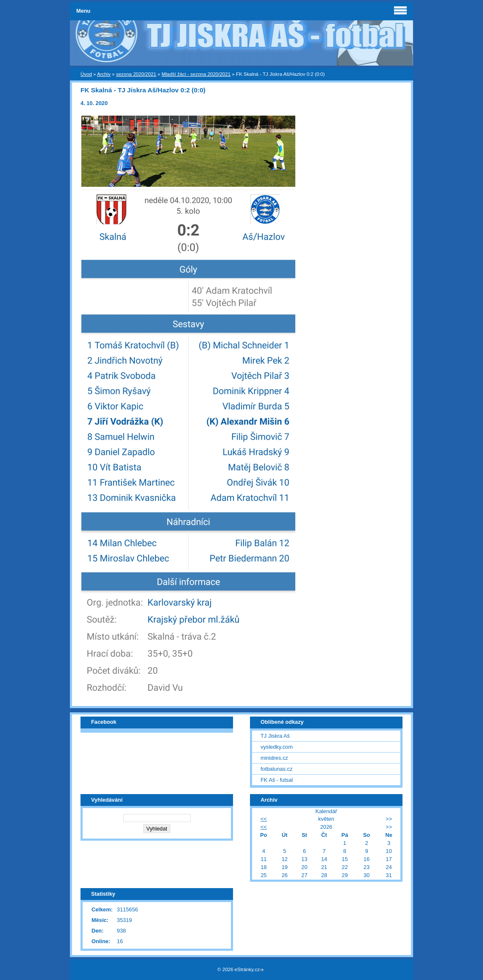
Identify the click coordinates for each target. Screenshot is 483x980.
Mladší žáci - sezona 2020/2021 (196, 74)
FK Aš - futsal (277, 780)
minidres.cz (274, 758)
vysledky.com (277, 747)
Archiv (104, 74)
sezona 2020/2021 (136, 74)
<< (264, 819)
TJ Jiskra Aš (275, 736)
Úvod (86, 74)
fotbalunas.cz (276, 769)
